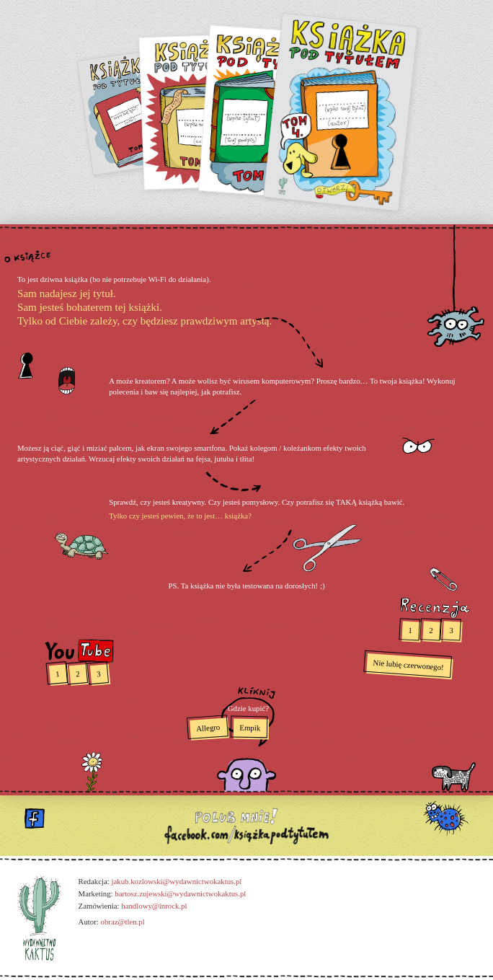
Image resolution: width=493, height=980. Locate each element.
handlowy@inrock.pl (154, 906)
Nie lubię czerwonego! (409, 665)
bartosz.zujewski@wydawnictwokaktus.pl (180, 893)
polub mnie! (246, 826)
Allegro (208, 728)
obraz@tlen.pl (122, 922)
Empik (250, 728)
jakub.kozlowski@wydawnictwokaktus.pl (176, 881)
